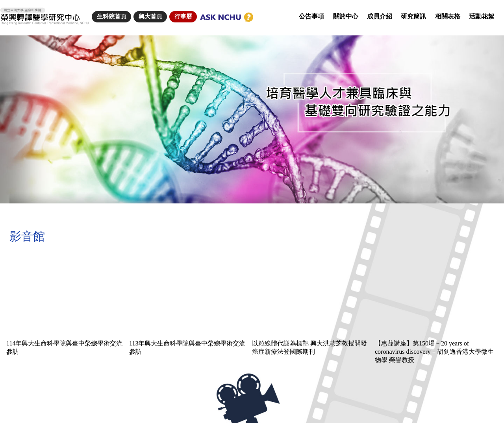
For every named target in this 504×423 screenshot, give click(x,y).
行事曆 (183, 17)
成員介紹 (380, 16)
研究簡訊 (413, 16)
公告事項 (311, 16)
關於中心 (346, 16)
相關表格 (448, 16)
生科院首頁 (112, 17)
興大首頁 (150, 17)
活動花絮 (482, 16)
